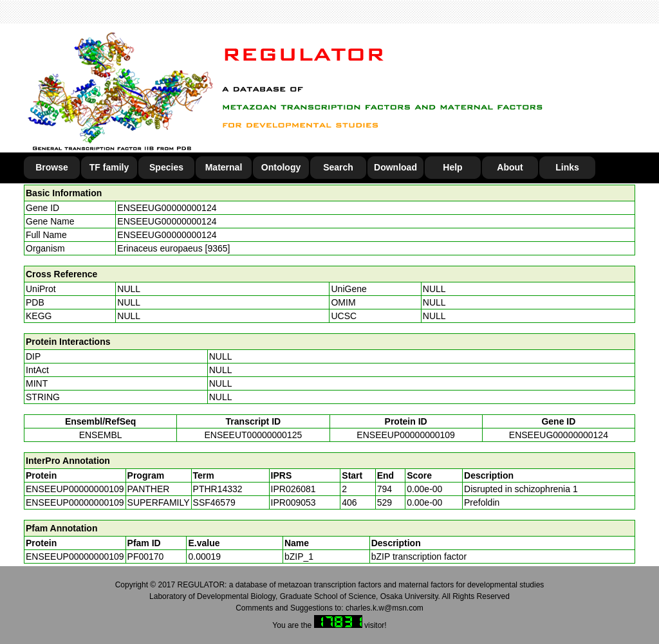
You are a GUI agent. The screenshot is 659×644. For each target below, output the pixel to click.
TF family (109, 167)
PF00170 (146, 557)
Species (166, 167)
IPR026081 (293, 489)
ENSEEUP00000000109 (406, 435)
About (510, 167)
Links (567, 167)
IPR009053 (293, 502)
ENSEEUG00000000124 (167, 208)
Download (395, 167)
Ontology (281, 167)
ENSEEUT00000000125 (253, 435)
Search (338, 167)
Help (452, 167)
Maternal (224, 167)
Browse (52, 167)
